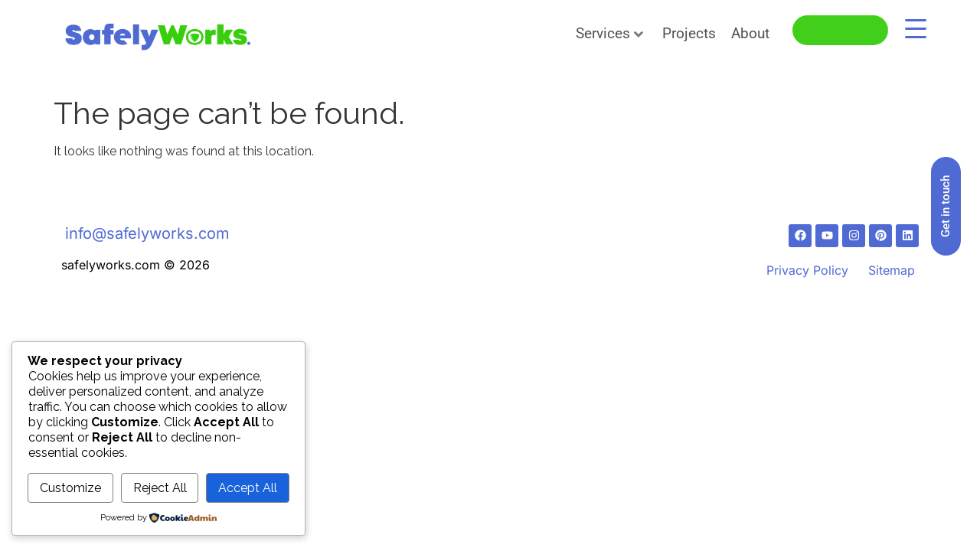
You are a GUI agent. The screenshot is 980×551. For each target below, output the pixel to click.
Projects (689, 33)
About (750, 33)
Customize (70, 488)
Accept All (248, 488)
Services (609, 33)
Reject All (160, 488)
